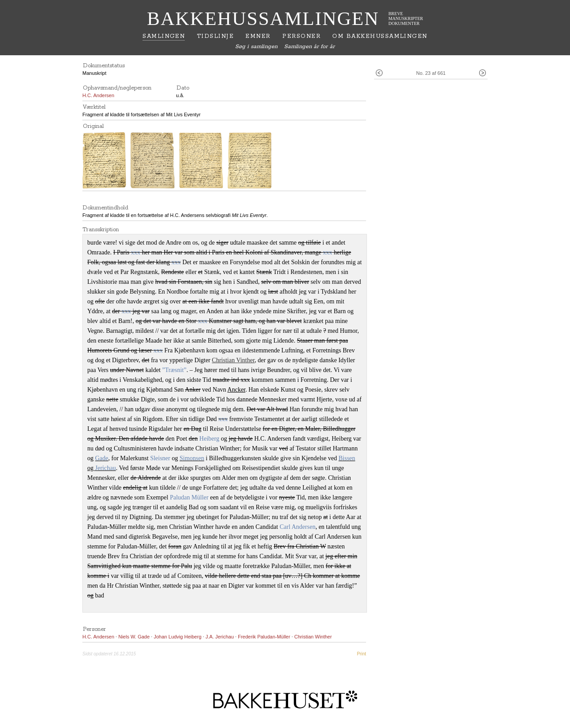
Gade (102, 458)
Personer (301, 36)
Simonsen (192, 458)
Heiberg (210, 439)
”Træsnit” (174, 370)
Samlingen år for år (309, 47)
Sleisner (160, 458)
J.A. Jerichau (220, 637)
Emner (258, 36)
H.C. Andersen (98, 95)
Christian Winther (313, 637)
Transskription (101, 230)
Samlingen (164, 36)
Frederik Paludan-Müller (265, 637)
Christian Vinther (233, 360)
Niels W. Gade (134, 637)
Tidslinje (215, 36)
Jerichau (106, 468)
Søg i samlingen (256, 47)
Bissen (347, 458)
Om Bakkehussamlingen (380, 36)
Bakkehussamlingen (263, 18)
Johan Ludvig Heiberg (177, 637)
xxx (136, 252)
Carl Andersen (297, 527)
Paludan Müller (189, 497)
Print (361, 654)
